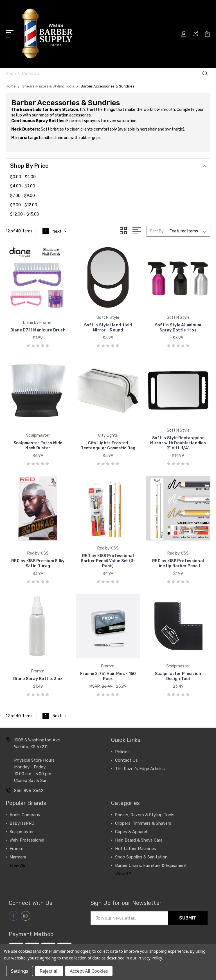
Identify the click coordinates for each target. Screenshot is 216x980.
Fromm (16, 849)
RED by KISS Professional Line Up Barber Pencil (178, 563)
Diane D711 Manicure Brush (38, 330)
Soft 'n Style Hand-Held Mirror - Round (108, 328)
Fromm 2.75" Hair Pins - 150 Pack (108, 676)
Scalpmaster (22, 832)
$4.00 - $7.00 (23, 186)
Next (60, 231)
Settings (20, 971)
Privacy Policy (150, 958)
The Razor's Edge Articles (140, 769)
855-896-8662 (29, 791)
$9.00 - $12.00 (24, 205)
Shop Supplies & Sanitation (141, 857)
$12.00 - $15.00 (25, 214)
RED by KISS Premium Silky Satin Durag (38, 563)
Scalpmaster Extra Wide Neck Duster (38, 446)
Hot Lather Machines (136, 849)
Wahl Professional (27, 840)
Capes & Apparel (131, 832)
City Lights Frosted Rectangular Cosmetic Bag (108, 446)
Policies (122, 752)
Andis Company (25, 815)
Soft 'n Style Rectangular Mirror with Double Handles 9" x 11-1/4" (178, 443)
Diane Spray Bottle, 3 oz (38, 679)
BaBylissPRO (22, 823)
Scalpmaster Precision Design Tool (178, 676)
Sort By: (157, 231)
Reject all (49, 971)
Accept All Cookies (89, 971)
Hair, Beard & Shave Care (139, 840)
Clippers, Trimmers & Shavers (143, 823)
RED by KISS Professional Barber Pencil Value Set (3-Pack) (108, 561)
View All (17, 865)
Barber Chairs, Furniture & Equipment (151, 865)
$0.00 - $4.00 (23, 177)
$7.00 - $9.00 (22, 196)
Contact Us (126, 760)
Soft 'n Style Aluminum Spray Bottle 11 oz (178, 328)
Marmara (18, 857)
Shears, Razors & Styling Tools (145, 815)
